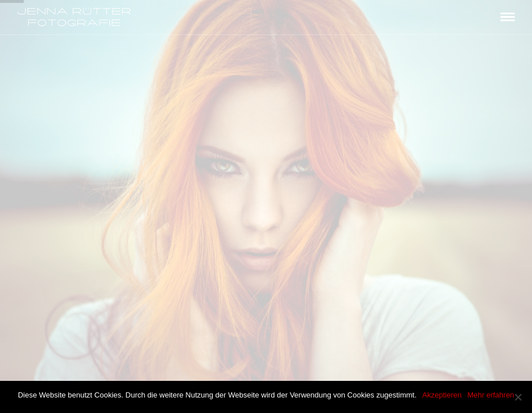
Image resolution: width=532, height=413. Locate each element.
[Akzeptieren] (518, 397)
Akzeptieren (442, 395)
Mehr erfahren (491, 395)
